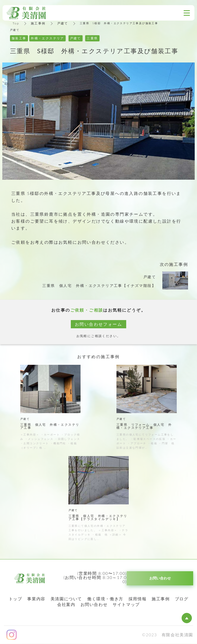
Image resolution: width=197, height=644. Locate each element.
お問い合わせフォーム (98, 324)
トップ (16, 599)
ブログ (182, 599)
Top (16, 23)
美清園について (66, 599)
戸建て (63, 23)
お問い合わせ (94, 604)
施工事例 (38, 23)
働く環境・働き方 (105, 599)
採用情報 (137, 599)
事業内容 (36, 599)
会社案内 (66, 604)
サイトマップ (126, 604)
